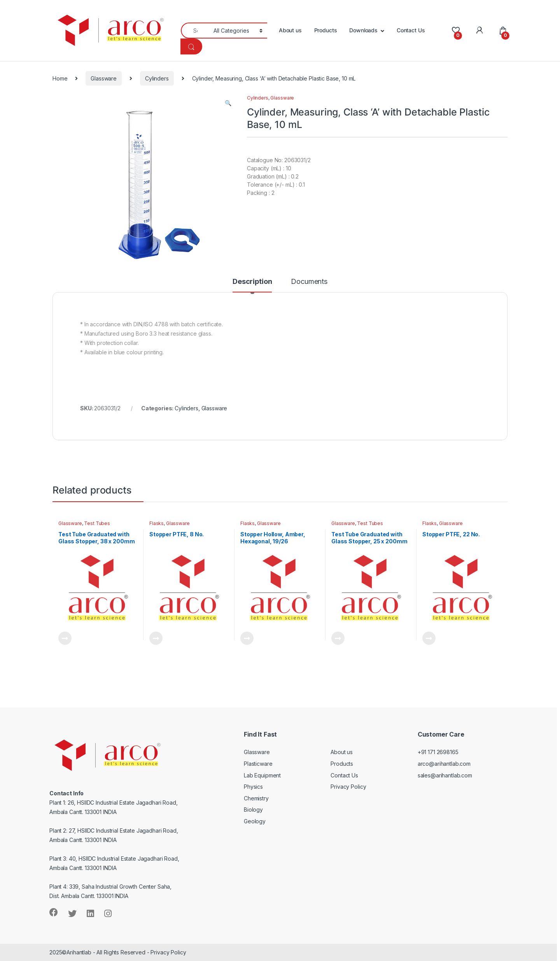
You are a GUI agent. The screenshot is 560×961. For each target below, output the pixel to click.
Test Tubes (97, 523)
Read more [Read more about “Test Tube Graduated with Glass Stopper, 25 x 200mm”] (338, 638)
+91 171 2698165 (438, 752)
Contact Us (411, 30)
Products (326, 30)
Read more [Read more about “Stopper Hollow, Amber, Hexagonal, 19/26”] (247, 638)
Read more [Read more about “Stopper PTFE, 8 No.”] (156, 638)
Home (60, 78)
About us (290, 30)
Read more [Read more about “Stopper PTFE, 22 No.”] (429, 638)
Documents (309, 282)
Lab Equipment (262, 775)
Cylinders (157, 78)
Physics (253, 787)
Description (252, 282)
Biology (253, 810)
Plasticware (258, 764)
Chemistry (256, 798)
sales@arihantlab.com (445, 775)
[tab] (252, 285)
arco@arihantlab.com (444, 764)
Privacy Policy (348, 787)
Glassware (104, 78)
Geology (255, 821)
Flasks (157, 523)
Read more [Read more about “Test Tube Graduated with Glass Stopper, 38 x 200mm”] (65, 638)
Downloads (363, 30)
